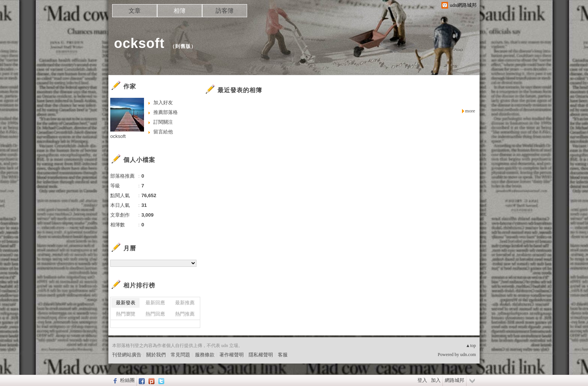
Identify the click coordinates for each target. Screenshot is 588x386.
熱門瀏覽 (126, 314)
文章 (135, 11)
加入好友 (163, 102)
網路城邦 (454, 380)
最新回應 (155, 303)
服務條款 (205, 355)
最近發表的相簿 (240, 90)
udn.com (468, 355)
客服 (283, 355)
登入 (422, 380)
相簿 (180, 11)
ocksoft (139, 43)
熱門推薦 (185, 314)
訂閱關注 (163, 122)
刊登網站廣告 (127, 355)
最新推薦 (185, 303)
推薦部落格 (166, 112)
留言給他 (163, 132)
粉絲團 (127, 380)
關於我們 (156, 355)
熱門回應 (155, 314)
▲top (471, 346)
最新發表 (126, 303)
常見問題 (180, 355)
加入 (436, 380)
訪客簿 (225, 11)
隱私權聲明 (261, 355)
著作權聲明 (232, 355)
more (470, 111)
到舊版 (183, 46)
